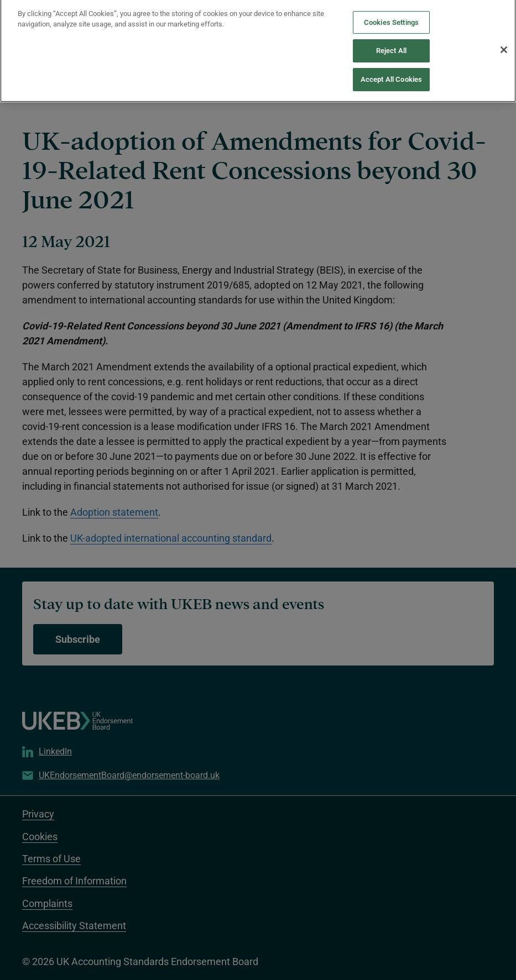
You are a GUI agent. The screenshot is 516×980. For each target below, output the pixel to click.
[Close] (504, 41)
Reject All (391, 42)
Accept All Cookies (391, 70)
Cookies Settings (391, 14)
